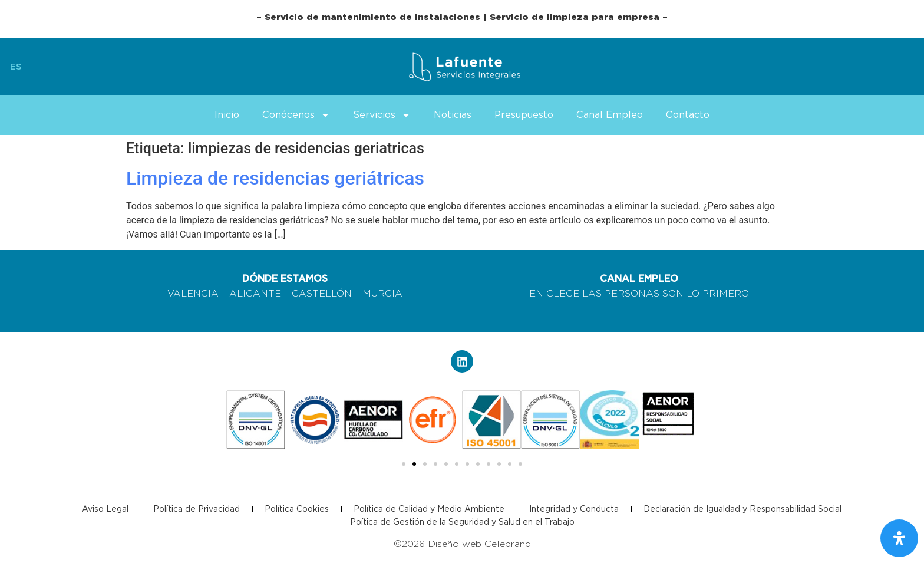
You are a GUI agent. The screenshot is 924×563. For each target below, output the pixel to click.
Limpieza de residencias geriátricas (275, 178)
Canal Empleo (610, 115)
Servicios (382, 115)
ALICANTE (255, 293)
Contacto (688, 115)
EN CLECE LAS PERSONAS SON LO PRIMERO (639, 293)
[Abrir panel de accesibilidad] (899, 538)
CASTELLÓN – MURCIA (347, 293)
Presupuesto (524, 115)
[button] (404, 464)
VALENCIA (193, 293)
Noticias (453, 115)
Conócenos (296, 115)
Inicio (227, 115)
